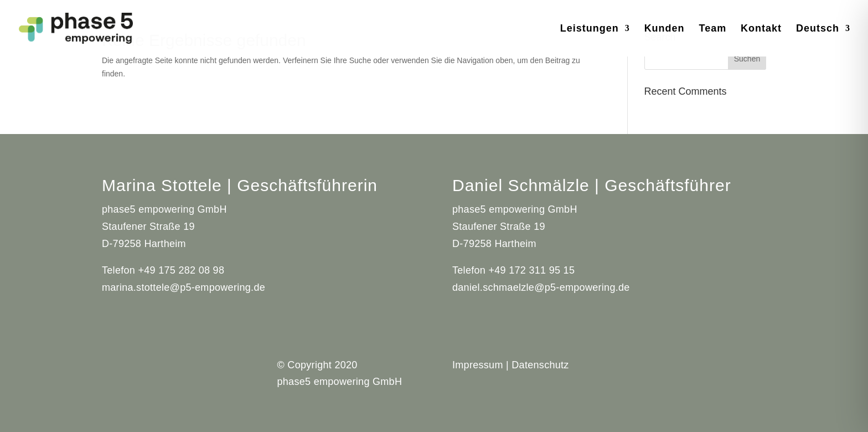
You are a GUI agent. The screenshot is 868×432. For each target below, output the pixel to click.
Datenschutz (540, 365)
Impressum (478, 365)
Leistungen (590, 29)
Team (713, 29)
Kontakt (761, 29)
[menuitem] (823, 40)
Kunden (665, 29)
